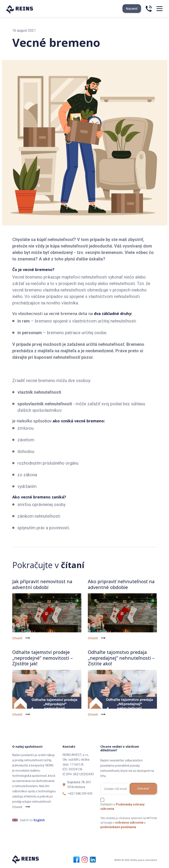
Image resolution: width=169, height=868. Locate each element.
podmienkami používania (118, 827)
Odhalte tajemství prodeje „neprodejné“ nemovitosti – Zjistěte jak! (43, 658)
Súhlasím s (122, 806)
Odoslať (143, 788)
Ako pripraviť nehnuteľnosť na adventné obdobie (122, 584)
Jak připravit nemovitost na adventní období (43, 584)
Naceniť (132, 9)
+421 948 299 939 (80, 793)
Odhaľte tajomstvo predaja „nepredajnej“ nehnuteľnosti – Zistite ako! (122, 658)
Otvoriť (17, 638)
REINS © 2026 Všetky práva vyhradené (136, 860)
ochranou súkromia (129, 822)
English (39, 820)
